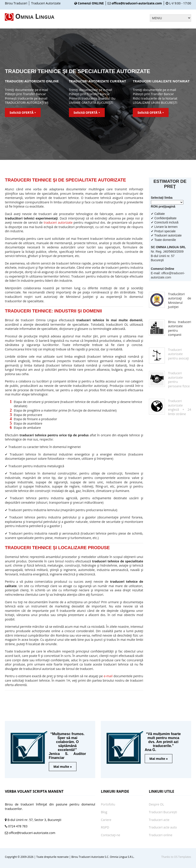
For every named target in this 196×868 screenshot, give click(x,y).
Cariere (106, 820)
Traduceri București (163, 812)
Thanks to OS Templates (176, 857)
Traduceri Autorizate (46, 3)
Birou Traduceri (16, 3)
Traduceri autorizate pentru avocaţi (179, 354)
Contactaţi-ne (110, 835)
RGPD (105, 827)
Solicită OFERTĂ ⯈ (23, 113)
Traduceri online (161, 835)
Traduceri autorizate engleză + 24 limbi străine (180, 407)
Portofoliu (108, 804)
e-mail (108, 676)
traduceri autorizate (58, 222)
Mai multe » (63, 767)
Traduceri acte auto (163, 827)
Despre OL (157, 804)
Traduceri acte (159, 820)
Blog (104, 812)
